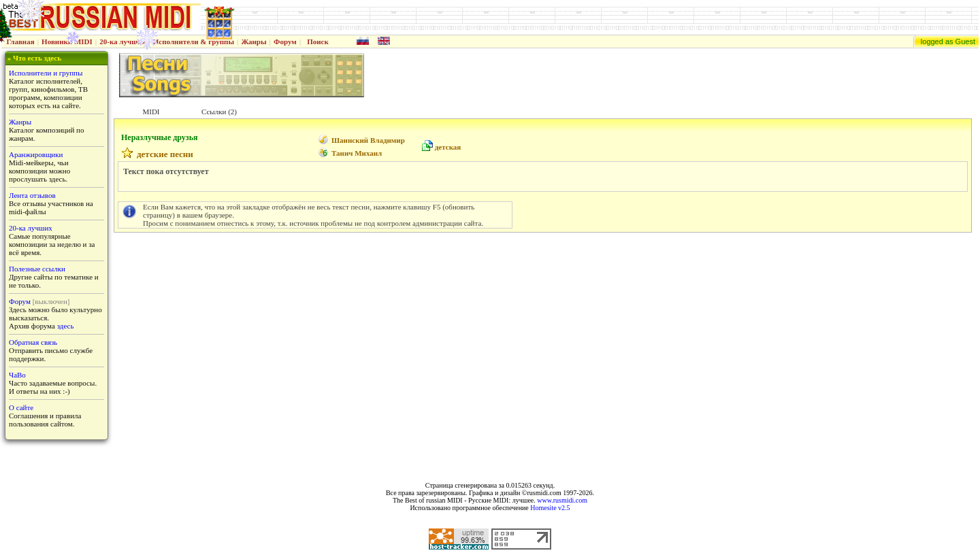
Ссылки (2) (219, 112)
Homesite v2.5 (550, 508)
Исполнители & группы (194, 41)
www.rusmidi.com (562, 500)
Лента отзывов (32, 195)
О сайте (21, 407)
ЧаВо (17, 375)
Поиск (318, 41)
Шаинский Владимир (368, 140)
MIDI (151, 112)
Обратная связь (33, 342)
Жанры (254, 41)
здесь (66, 326)
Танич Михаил (357, 153)
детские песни (165, 154)
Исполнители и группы (46, 73)
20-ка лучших (122, 41)
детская (448, 147)
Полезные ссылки (37, 269)
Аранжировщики (36, 154)
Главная (21, 41)
